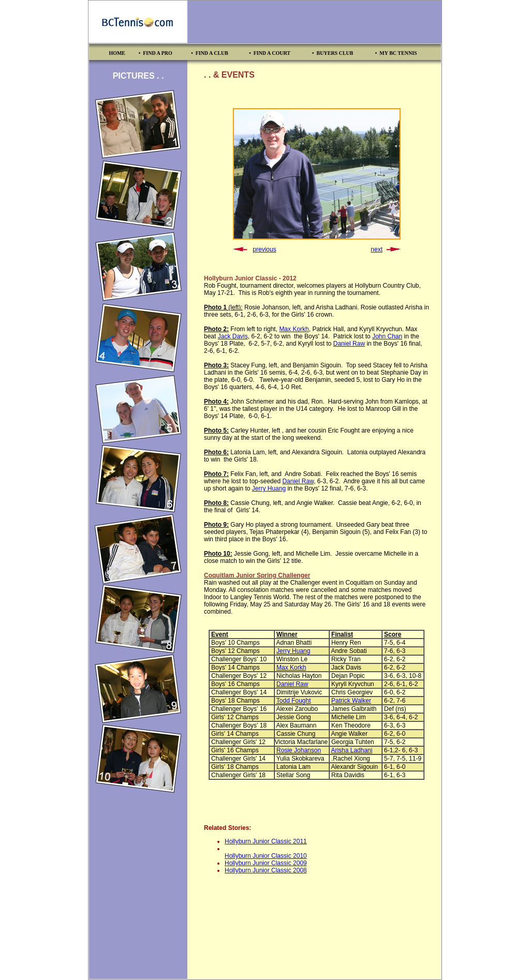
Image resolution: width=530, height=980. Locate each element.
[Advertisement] (314, 22)
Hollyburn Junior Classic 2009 (266, 863)
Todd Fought (294, 701)
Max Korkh (294, 329)
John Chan (387, 336)
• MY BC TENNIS (396, 53)
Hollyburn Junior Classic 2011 (266, 841)
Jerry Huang (269, 488)
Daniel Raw (349, 344)
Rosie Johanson (299, 750)
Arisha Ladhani (351, 750)
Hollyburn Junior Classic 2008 (266, 870)
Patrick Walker (351, 701)
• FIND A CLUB (210, 53)
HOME (117, 53)
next (377, 249)
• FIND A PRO (156, 53)
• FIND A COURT (270, 53)
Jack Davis (233, 336)
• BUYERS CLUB (333, 53)
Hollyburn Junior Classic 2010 (266, 856)
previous (264, 249)
